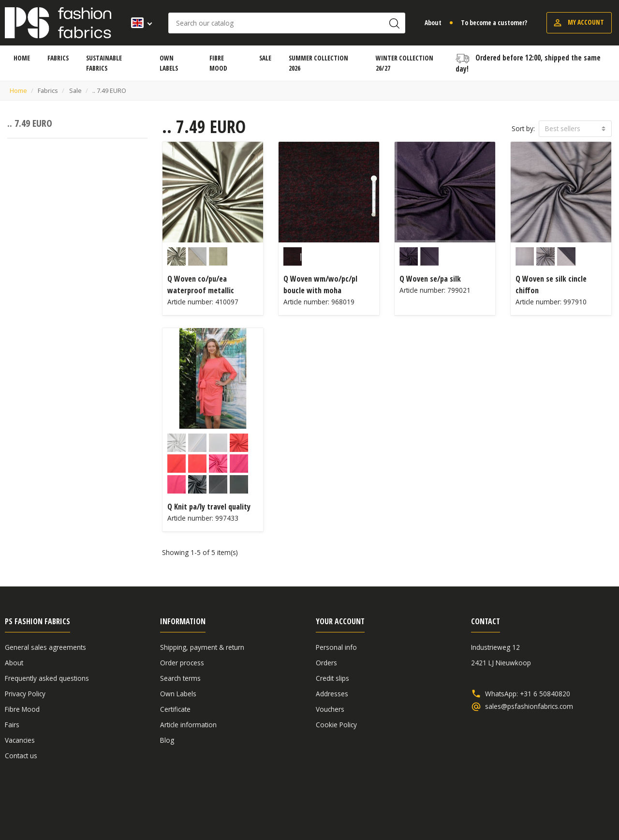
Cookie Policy (336, 725)
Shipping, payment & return (202, 647)
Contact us (21, 756)
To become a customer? (494, 22)
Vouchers (330, 709)
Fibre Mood (22, 709)
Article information (188, 725)
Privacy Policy (25, 694)
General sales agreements (45, 647)
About (433, 22)
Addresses (332, 694)
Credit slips (332, 678)
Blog (167, 740)
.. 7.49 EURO (30, 123)
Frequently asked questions (47, 678)
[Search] (287, 23)
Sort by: (523, 128)
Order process (182, 663)
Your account (340, 621)
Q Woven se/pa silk (430, 279)
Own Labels (178, 694)
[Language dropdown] (139, 23)
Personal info (336, 647)
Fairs (12, 725)
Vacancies (20, 740)
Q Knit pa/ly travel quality (209, 507)
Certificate (175, 709)
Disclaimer (554, 807)
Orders (326, 663)
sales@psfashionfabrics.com (529, 706)
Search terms (180, 678)
